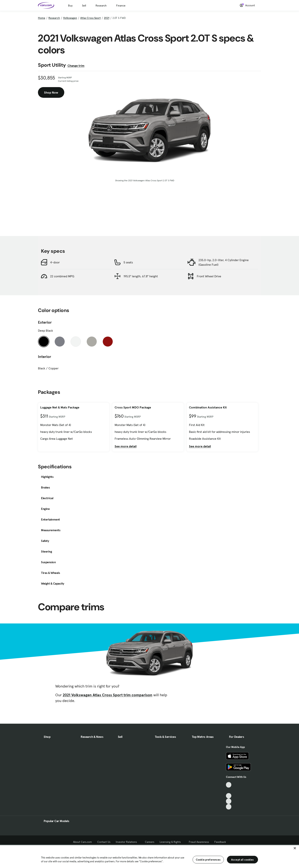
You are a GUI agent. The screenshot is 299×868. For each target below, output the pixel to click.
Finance (121, 6)
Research (101, 6)
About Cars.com (82, 842)
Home (42, 18)
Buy (70, 6)
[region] (149, 856)
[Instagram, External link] (229, 801)
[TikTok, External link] (229, 785)
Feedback (220, 842)
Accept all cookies (242, 860)
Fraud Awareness (199, 842)
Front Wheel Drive (209, 276)
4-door (55, 262)
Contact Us (104, 842)
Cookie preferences (208, 860)
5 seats (128, 262)
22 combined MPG (62, 276)
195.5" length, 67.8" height (141, 276)
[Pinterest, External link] (229, 807)
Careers (150, 842)
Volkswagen (70, 18)
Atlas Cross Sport (90, 18)
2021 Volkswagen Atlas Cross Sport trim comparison (108, 695)
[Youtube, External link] (229, 796)
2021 (107, 18)
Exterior (45, 322)
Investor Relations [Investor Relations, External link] (128, 842)
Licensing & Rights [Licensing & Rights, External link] (172, 842)
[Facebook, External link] (229, 790)
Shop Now (51, 92)
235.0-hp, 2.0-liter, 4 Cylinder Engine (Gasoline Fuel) (224, 262)
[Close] (295, 848)
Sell (84, 6)
